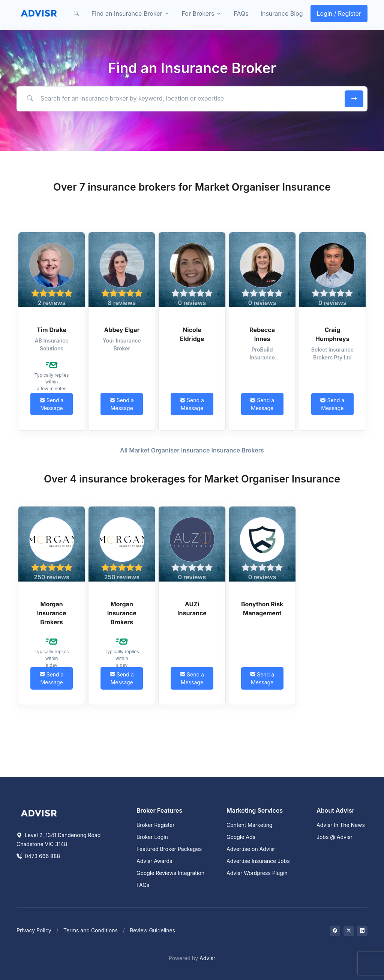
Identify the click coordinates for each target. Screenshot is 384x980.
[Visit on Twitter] (349, 931)
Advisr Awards (154, 861)
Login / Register (339, 14)
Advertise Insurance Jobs (258, 861)
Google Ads (241, 837)
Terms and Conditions (91, 930)
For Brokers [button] (198, 14)
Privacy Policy (34, 930)
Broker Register (156, 825)
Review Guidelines (152, 930)
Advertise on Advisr (251, 849)
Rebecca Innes (262, 334)
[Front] (39, 14)
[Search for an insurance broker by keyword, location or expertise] (179, 99)
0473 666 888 (38, 856)
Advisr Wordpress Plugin (257, 873)
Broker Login (152, 837)
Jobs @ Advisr (334, 837)
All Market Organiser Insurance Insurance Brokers (192, 450)
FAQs (241, 14)
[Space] (39, 813)
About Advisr (335, 810)
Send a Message (52, 404)
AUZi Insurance (192, 609)
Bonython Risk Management (262, 609)
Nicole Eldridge (192, 334)
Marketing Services (255, 810)
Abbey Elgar (122, 330)
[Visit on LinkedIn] (362, 931)
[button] (76, 14)
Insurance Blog (282, 14)
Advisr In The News (341, 825)
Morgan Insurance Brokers (52, 613)
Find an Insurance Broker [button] (127, 14)
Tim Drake (52, 330)
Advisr (207, 958)
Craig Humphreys (332, 334)
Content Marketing (250, 825)
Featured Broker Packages (169, 849)
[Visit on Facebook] (335, 931)
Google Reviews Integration (170, 873)
